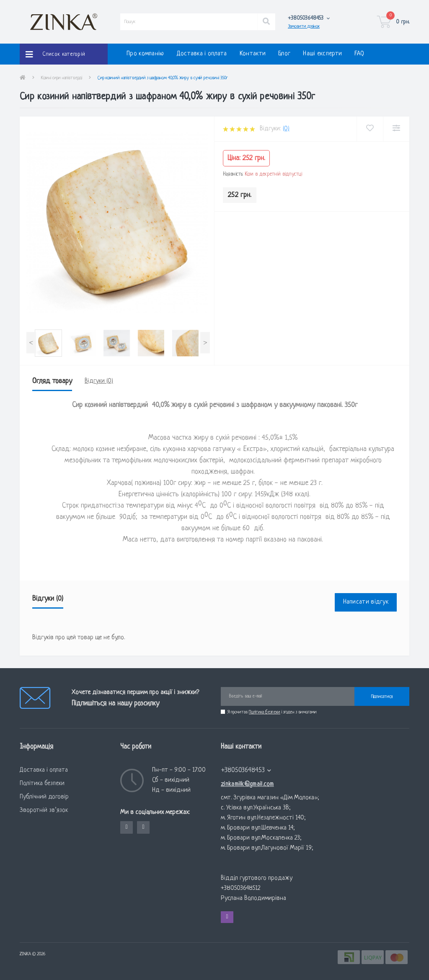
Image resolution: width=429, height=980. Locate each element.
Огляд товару (52, 381)
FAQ (359, 54)
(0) (286, 129)
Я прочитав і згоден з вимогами (272, 712)
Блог (284, 54)
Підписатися (382, 697)
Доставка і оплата (202, 54)
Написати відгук (366, 602)
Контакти (253, 54)
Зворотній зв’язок (44, 810)
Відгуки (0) (99, 381)
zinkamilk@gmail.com (247, 784)
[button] (309, 18)
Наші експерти (322, 54)
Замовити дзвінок (304, 26)
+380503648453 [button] (246, 770)
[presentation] (31, 343)
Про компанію (145, 54)
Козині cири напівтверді (62, 78)
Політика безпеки (265, 712)
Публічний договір (44, 797)
